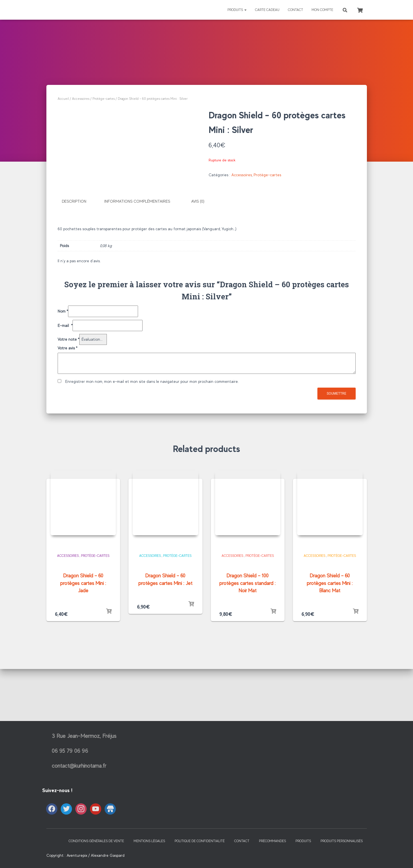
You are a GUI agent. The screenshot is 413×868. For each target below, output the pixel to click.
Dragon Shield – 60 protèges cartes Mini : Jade (83, 647)
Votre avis (67, 411)
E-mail (65, 388)
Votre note (68, 403)
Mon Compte (322, 10)
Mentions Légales (149, 853)
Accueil (63, 99)
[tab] (78, 265)
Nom (63, 374)
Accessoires (81, 99)
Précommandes (272, 853)
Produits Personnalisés (342, 853)
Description (74, 265)
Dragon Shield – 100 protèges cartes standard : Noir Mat (248, 647)
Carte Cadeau (267, 10)
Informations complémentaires (137, 265)
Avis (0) (198, 265)
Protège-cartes (104, 99)
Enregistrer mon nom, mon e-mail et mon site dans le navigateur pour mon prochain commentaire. (152, 445)
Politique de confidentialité (200, 853)
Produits (237, 10)
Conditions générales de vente (96, 853)
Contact (295, 10)
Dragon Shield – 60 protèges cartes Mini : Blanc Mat (330, 647)
